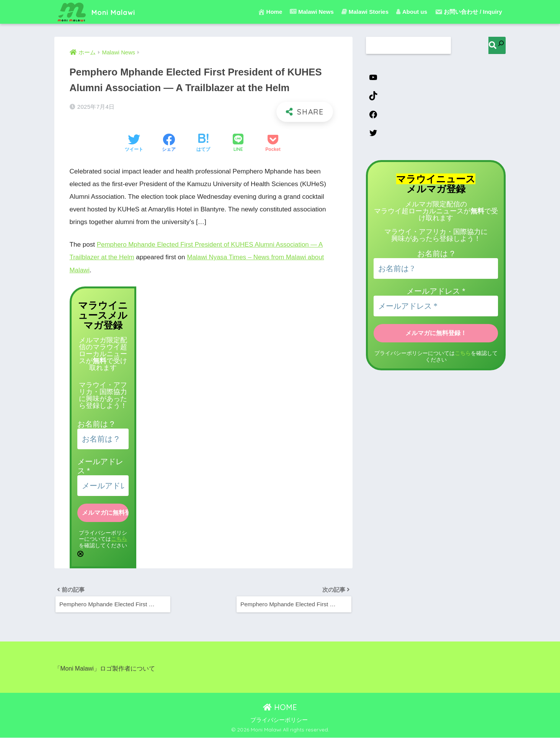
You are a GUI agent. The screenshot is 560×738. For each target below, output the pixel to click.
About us (412, 12)
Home (270, 12)
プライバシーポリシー (279, 720)
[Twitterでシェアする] (134, 144)
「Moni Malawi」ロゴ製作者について (105, 669)
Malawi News (312, 12)
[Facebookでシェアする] (169, 144)
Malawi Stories (365, 12)
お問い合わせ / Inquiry (469, 12)
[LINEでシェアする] (238, 143)
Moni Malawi (102, 12)
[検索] (497, 45)
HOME (280, 708)
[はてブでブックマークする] (203, 144)
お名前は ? (96, 423)
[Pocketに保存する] (273, 144)
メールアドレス (436, 292)
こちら (119, 538)
